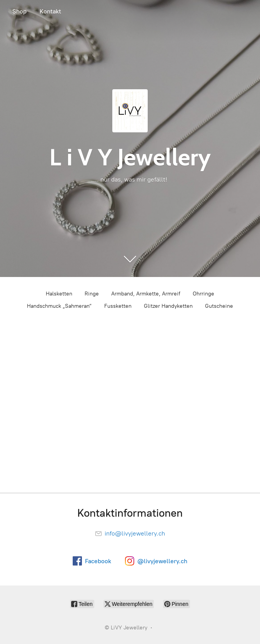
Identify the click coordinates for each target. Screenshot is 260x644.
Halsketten (59, 294)
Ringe (92, 294)
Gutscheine (219, 306)
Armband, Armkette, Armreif (146, 294)
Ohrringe (203, 294)
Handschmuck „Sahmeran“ (59, 306)
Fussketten (118, 306)
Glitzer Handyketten (168, 306)
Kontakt (50, 11)
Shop (19, 11)
